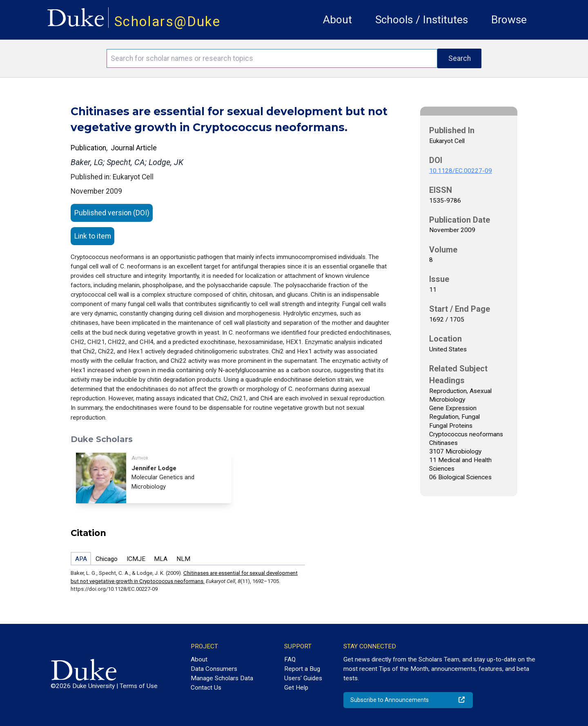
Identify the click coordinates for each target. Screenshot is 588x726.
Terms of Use (139, 686)
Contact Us (206, 688)
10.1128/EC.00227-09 (461, 171)
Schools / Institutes (422, 20)
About (337, 20)
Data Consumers (214, 669)
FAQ (290, 659)
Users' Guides (303, 678)
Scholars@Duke (167, 21)
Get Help (296, 688)
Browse (509, 20)
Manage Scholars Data (222, 678)
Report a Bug (302, 669)
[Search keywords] (272, 58)
